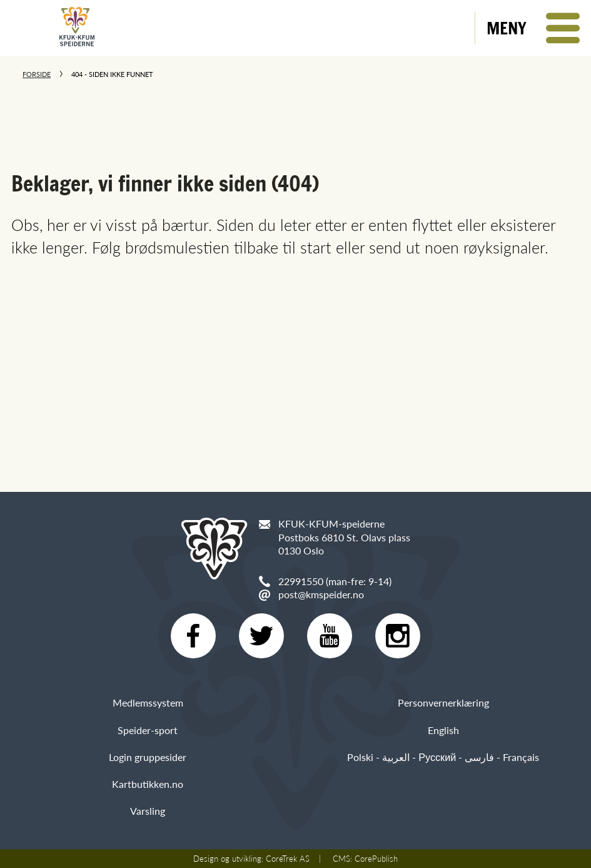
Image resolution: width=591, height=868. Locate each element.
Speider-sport (148, 730)
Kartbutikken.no (148, 784)
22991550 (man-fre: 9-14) (335, 581)
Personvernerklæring (443, 702)
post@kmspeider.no (321, 594)
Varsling (148, 811)
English (443, 730)
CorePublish (376, 859)
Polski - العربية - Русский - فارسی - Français (443, 757)
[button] (533, 28)
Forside (37, 74)
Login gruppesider (148, 757)
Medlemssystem (148, 702)
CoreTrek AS (288, 859)
